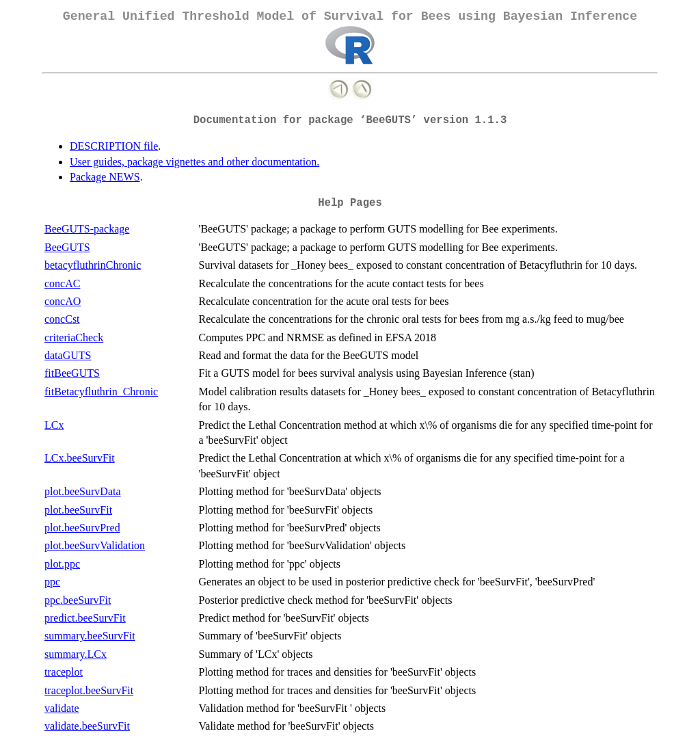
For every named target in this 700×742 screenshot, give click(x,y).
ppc (52, 582)
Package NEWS (105, 177)
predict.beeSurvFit (85, 618)
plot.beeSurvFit (78, 510)
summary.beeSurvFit (90, 636)
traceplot (64, 672)
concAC (62, 283)
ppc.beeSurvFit (78, 600)
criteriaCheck (74, 337)
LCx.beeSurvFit (80, 458)
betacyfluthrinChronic (93, 265)
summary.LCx (76, 654)
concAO (63, 301)
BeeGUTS (67, 247)
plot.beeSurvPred (82, 528)
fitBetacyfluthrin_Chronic (101, 392)
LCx (54, 425)
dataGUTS (68, 355)
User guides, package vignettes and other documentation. (194, 162)
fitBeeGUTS (72, 373)
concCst (62, 319)
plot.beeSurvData (83, 491)
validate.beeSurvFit (87, 726)
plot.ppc (62, 564)
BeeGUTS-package (87, 229)
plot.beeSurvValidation (95, 545)
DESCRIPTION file (114, 146)
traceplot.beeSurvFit (89, 690)
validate (62, 708)
